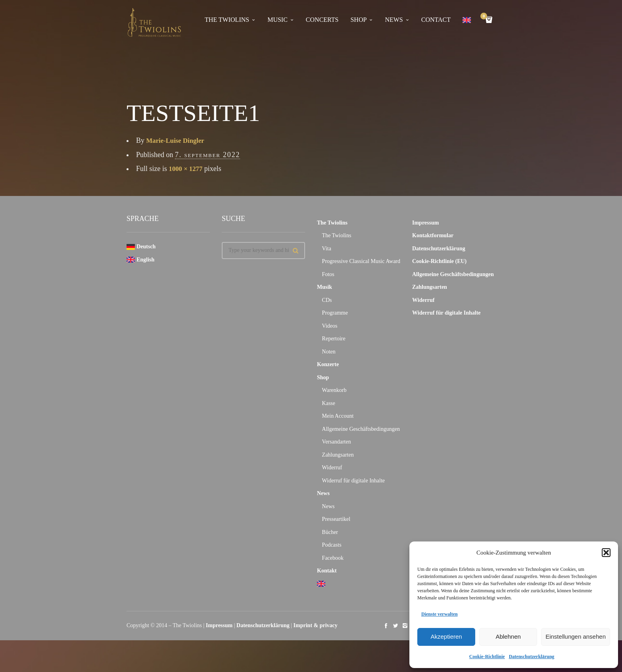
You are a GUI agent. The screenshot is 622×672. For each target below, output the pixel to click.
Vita (327, 249)
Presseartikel (336, 519)
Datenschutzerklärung (532, 657)
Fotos (328, 274)
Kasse (329, 403)
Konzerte (328, 364)
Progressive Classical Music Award (361, 261)
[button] (606, 553)
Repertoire (334, 339)
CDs (327, 300)
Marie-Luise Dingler (178, 140)
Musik (324, 287)
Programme (335, 313)
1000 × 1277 (187, 169)
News (323, 493)
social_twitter (395, 626)
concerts (322, 20)
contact (436, 20)
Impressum (425, 223)
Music (277, 20)
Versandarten (337, 442)
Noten (329, 352)
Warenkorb (334, 390)
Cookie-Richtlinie (487, 657)
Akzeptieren (446, 636)
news (394, 20)
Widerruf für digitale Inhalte (353, 481)
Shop (358, 20)
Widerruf (332, 468)
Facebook (333, 558)
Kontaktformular (433, 235)
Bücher (330, 532)
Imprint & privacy (316, 625)
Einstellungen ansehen (576, 636)
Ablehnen (508, 636)
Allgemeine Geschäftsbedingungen (361, 429)
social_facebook (386, 626)
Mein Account (338, 416)
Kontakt (327, 571)
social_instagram (405, 626)
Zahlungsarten (338, 455)
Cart (485, 17)
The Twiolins (227, 20)
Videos (330, 326)
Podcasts (332, 545)
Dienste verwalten (440, 614)
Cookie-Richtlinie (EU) (439, 261)
